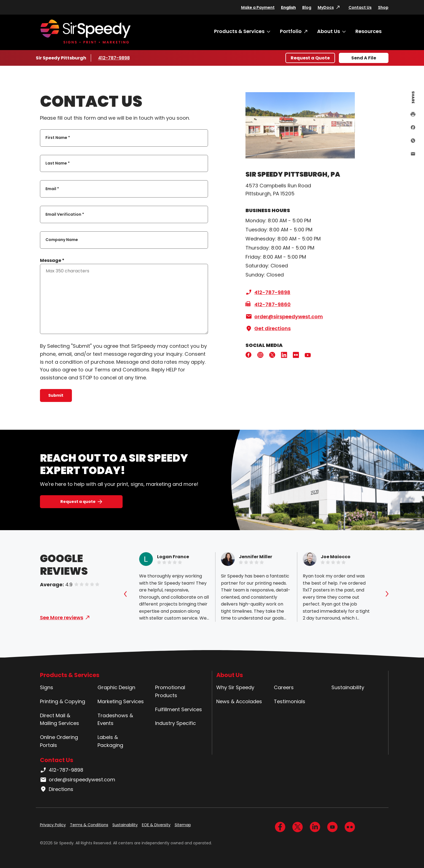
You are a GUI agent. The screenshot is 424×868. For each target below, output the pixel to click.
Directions (57, 789)
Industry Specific (175, 723)
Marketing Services (121, 701)
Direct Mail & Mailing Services (60, 719)
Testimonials (290, 701)
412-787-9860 (268, 305)
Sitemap (183, 825)
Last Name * (58, 163)
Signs (47, 687)
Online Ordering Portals (59, 741)
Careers (284, 687)
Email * (52, 189)
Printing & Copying (63, 701)
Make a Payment (258, 7)
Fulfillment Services (179, 709)
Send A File (364, 58)
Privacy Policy (53, 825)
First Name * (58, 138)
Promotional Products (170, 691)
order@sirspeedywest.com (284, 317)
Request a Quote (310, 58)
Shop (383, 7)
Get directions (268, 328)
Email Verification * (65, 214)
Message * (52, 260)
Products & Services (239, 31)
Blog (307, 7)
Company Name (62, 240)
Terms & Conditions (89, 825)
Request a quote (78, 502)
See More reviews (62, 618)
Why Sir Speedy (235, 687)
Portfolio (291, 31)
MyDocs (326, 7)
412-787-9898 (114, 58)
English (288, 7)
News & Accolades (239, 701)
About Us (329, 31)
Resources (368, 31)
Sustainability (348, 687)
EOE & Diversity (156, 825)
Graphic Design (116, 687)
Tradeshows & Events (115, 719)
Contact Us (360, 7)
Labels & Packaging (110, 741)
